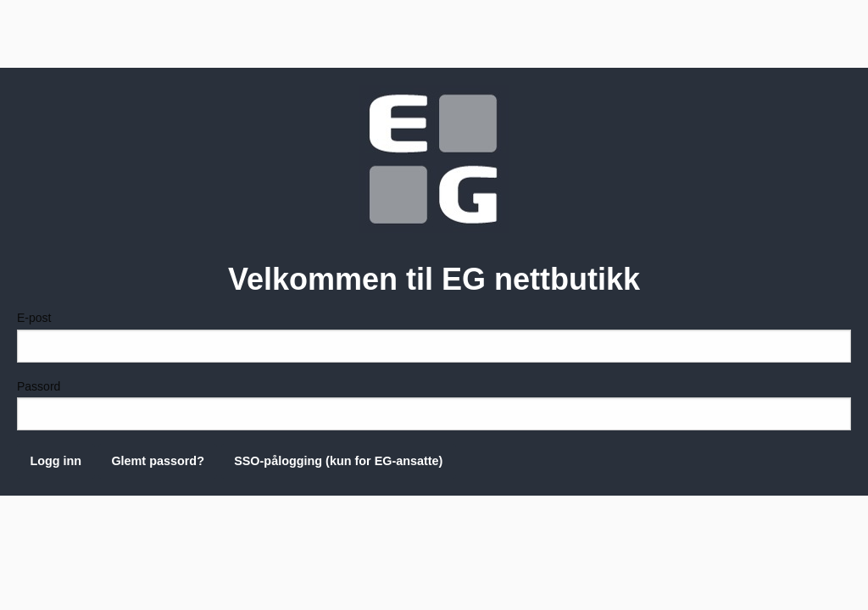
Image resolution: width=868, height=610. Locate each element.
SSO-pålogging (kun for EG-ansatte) (338, 461)
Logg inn (56, 461)
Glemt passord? (158, 461)
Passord (434, 405)
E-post (434, 336)
